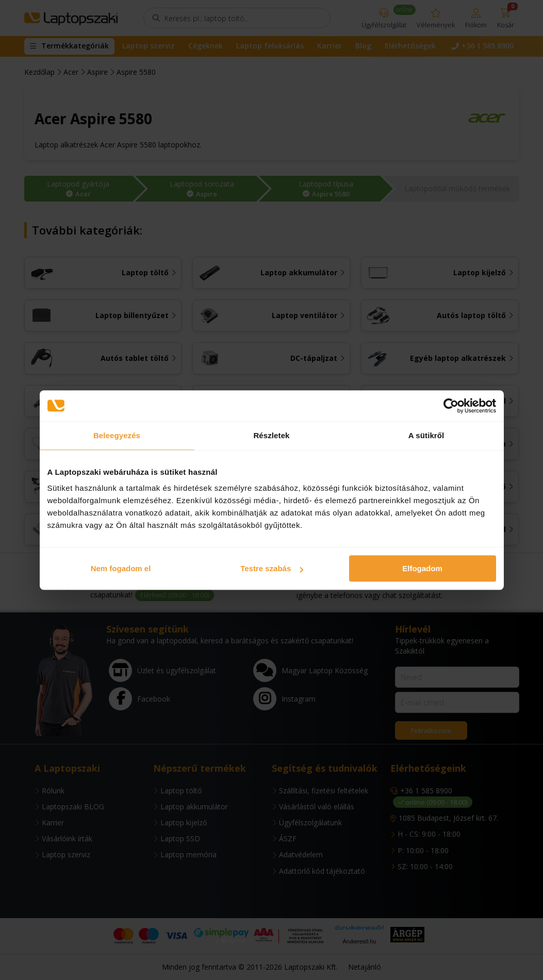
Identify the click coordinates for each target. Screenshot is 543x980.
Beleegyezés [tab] (117, 435)
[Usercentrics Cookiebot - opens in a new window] (451, 406)
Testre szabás (272, 568)
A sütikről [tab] (426, 435)
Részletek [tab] (271, 435)
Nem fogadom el (121, 568)
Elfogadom (422, 568)
